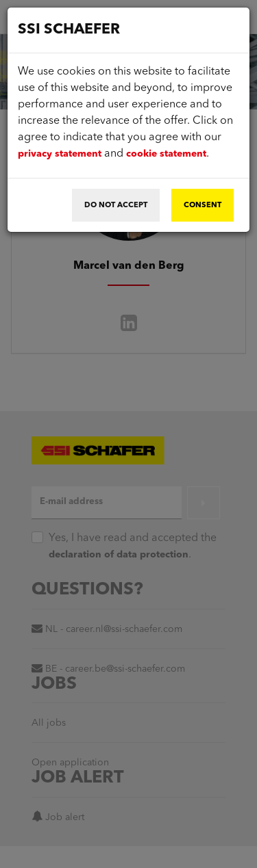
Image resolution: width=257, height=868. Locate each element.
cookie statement (166, 154)
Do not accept (116, 206)
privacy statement (60, 154)
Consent (203, 206)
